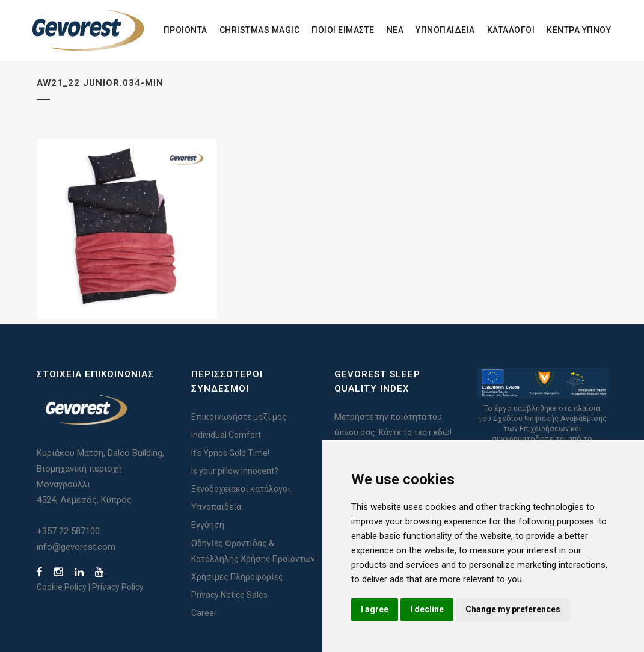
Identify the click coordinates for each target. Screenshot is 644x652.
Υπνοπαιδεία (216, 507)
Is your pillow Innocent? (235, 471)
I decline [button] (427, 609)
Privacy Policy (118, 587)
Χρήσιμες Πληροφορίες (237, 577)
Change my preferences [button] (513, 609)
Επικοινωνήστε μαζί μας (239, 417)
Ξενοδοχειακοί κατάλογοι (241, 489)
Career (204, 613)
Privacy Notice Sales (229, 595)
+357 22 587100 (68, 531)
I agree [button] (375, 609)
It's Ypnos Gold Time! (230, 453)
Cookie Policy (62, 587)
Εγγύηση (208, 525)
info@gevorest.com (76, 547)
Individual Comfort (226, 435)
